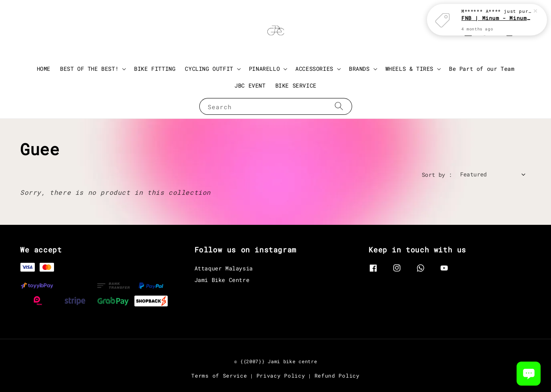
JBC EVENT (250, 85)
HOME (44, 69)
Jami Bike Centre (222, 280)
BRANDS (359, 69)
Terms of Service (219, 376)
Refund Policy (337, 376)
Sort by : (437, 175)
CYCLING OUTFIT (209, 69)
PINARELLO (264, 69)
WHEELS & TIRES (409, 69)
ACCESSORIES (314, 69)
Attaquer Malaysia (224, 268)
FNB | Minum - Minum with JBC (497, 10)
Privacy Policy (281, 376)
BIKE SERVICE (296, 85)
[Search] (339, 106)
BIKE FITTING (155, 69)
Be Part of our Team (482, 69)
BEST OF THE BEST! (89, 69)
